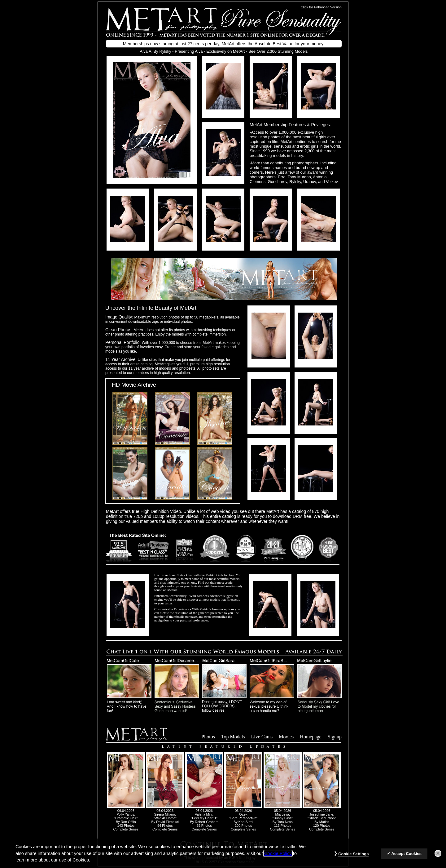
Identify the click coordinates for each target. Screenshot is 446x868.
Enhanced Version (328, 7)
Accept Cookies (406, 858)
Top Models (233, 737)
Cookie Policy (278, 858)
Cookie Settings (353, 858)
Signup (335, 737)
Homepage (310, 737)
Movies (286, 737)
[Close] (438, 858)
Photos (208, 737)
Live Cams (262, 737)
